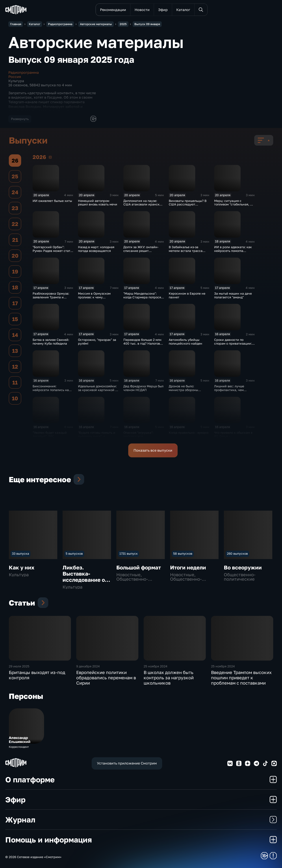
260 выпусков (237, 553)
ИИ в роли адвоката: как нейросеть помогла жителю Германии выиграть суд (233, 252)
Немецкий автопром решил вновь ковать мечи (98, 203)
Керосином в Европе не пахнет (187, 295)
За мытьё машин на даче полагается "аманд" (233, 295)
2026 (50, 157)
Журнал (141, 820)
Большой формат (139, 567)
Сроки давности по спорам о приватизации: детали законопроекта (233, 343)
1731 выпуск (129, 553)
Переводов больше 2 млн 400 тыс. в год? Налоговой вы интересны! (144, 343)
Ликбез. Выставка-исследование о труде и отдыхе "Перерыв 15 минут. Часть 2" (84, 583)
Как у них (22, 567)
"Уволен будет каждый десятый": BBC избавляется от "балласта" (53, 436)
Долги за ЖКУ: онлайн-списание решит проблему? (141, 251)
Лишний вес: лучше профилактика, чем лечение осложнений (231, 390)
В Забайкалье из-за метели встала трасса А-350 (186, 251)
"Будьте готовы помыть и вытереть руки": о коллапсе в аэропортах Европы (97, 438)
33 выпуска (20, 553)
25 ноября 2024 (156, 666)
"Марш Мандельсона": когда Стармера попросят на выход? (143, 297)
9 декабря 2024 (88, 666)
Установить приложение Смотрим (127, 763)
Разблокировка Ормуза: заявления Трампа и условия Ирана (51, 297)
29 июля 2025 (19, 666)
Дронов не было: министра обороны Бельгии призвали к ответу (184, 392)
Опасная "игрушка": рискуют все (138, 434)
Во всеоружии (243, 567)
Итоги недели (188, 567)
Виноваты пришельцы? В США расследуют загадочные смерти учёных (188, 206)
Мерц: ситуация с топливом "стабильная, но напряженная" (234, 204)
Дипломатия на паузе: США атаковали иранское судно (143, 204)
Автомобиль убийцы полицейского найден (186, 342)
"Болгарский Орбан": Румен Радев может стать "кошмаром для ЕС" (52, 251)
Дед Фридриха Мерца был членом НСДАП (143, 388)
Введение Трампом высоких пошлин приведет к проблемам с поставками (241, 678)
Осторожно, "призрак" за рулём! (97, 342)
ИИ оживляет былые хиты (52, 201)
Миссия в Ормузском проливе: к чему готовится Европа (94, 297)
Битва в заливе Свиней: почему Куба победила (51, 342)
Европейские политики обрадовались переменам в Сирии (106, 678)
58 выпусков (183, 553)
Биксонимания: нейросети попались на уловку (51, 390)
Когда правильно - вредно (189, 433)
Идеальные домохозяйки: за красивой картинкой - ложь (97, 390)
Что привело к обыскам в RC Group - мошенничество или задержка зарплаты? (233, 438)
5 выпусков (74, 553)
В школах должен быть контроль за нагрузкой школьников (169, 678)
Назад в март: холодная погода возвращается (96, 249)
